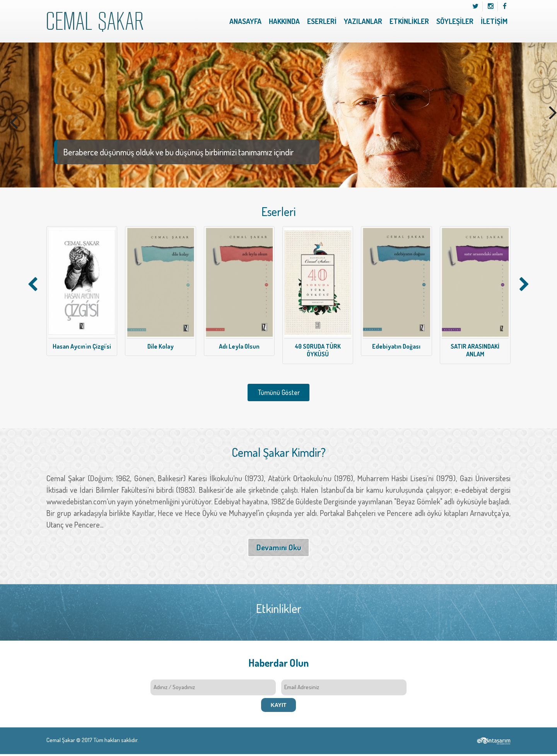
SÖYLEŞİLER (455, 21)
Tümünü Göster (279, 392)
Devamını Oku (279, 547)
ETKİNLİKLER (409, 21)
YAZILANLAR (363, 21)
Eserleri (278, 212)
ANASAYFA (245, 21)
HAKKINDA (284, 21)
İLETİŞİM (494, 21)
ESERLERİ (322, 21)
